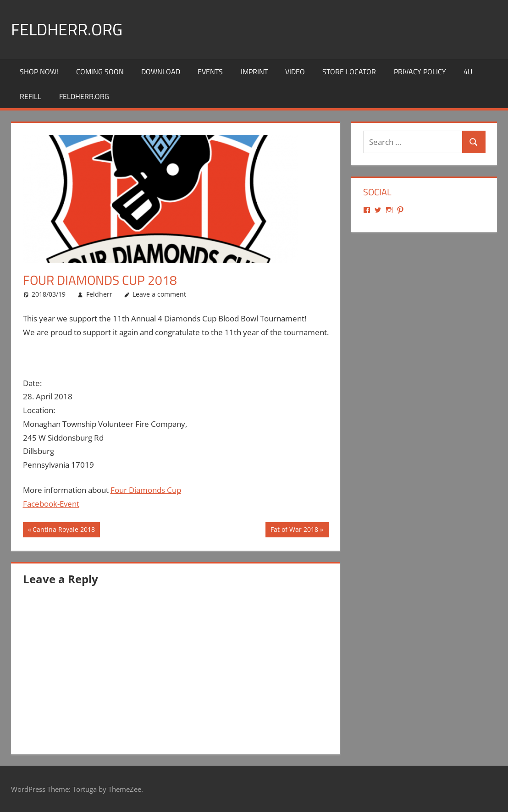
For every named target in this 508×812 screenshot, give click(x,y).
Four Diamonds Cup (146, 490)
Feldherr (99, 294)
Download (161, 72)
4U (468, 72)
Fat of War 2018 (294, 530)
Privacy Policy (420, 72)
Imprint (254, 72)
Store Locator (349, 72)
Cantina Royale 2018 (63, 530)
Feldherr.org (67, 29)
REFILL (30, 96)
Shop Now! (39, 72)
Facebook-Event (51, 504)
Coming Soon (100, 72)
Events (210, 72)
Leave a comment (159, 294)
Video (295, 72)
